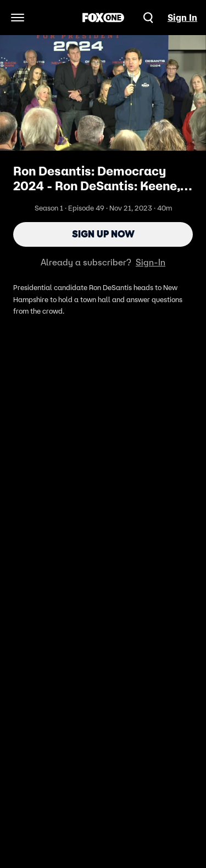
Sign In (182, 18)
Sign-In (151, 262)
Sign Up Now (103, 234)
